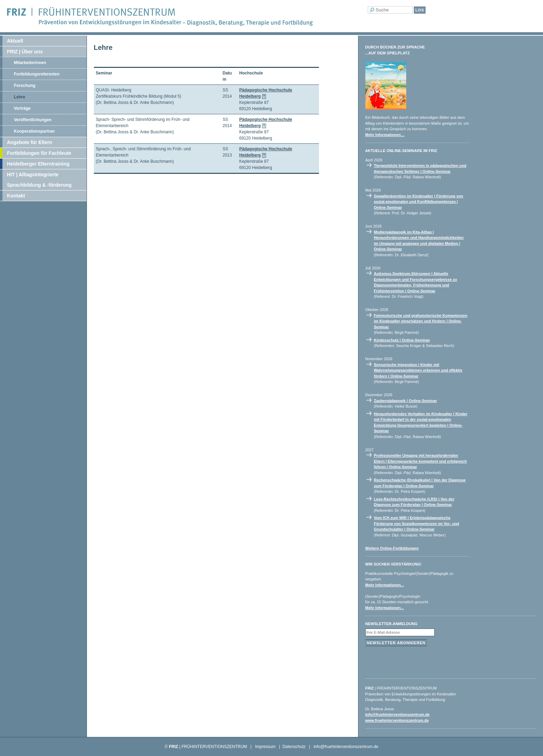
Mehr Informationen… (385, 135)
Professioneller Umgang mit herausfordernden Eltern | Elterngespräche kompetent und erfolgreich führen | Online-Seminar (420, 461)
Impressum (265, 747)
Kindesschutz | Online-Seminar (402, 340)
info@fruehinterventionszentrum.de (398, 714)
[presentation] (418, 661)
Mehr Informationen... (385, 585)
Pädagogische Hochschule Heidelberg (266, 93)
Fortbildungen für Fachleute (39, 153)
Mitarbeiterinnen (30, 63)
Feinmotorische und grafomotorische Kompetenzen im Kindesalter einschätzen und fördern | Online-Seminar (421, 321)
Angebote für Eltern (30, 142)
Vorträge (22, 108)
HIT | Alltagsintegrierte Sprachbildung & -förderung (39, 180)
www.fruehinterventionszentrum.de (397, 720)
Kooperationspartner (34, 131)
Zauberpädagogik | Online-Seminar (406, 401)
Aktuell (15, 41)
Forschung (25, 86)
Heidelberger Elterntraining (38, 164)
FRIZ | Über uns (25, 52)
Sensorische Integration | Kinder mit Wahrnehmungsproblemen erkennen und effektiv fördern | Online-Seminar (418, 370)
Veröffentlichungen (33, 120)
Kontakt (16, 196)
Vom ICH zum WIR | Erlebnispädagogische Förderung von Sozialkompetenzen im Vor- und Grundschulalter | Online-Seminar (417, 523)
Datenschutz (294, 747)
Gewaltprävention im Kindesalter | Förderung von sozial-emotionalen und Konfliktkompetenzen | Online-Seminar (419, 202)
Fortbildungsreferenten (37, 74)
